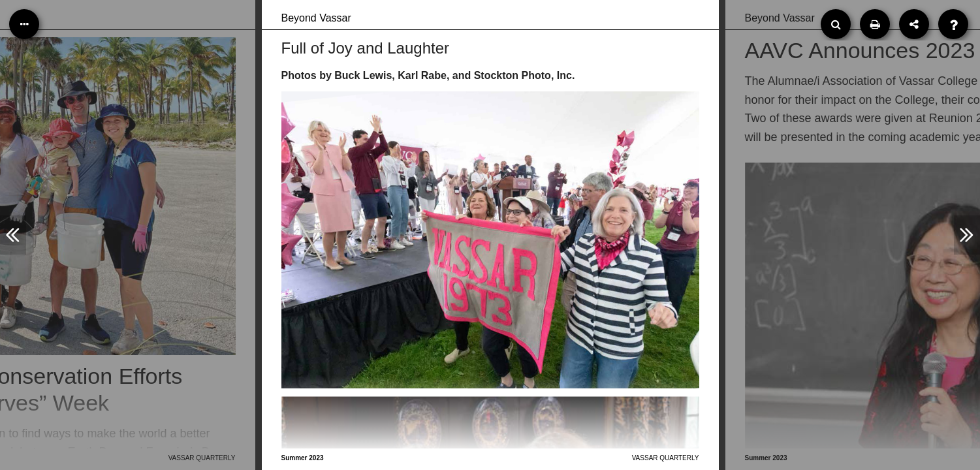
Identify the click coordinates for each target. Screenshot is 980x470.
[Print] (875, 24)
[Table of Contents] (24, 24)
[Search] (836, 24)
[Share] (914, 24)
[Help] (953, 24)
